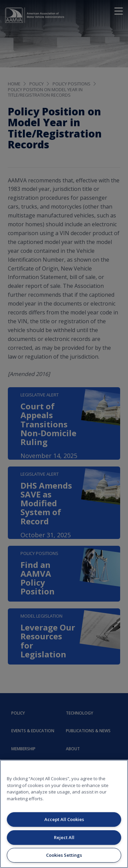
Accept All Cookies (64, 819)
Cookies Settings (64, 855)
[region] (64, 814)
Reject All (64, 837)
